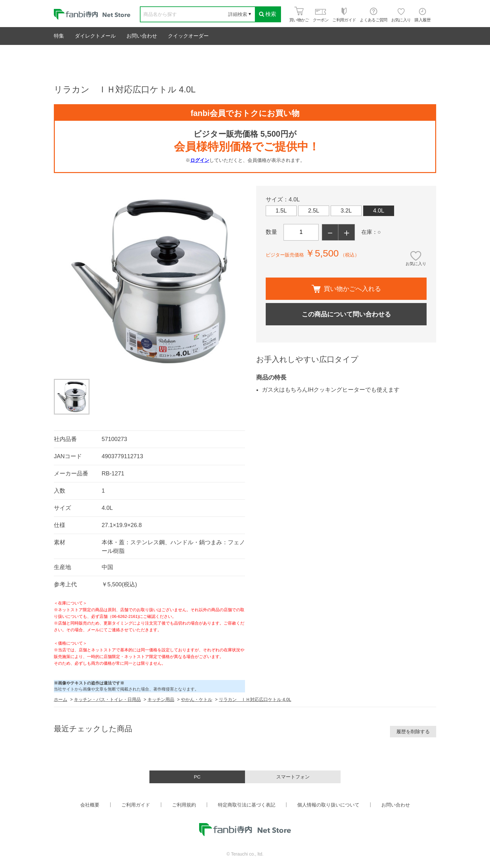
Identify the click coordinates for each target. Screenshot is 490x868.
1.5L (281, 211)
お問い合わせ (142, 36)
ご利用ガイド (136, 805)
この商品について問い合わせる (346, 314)
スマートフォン (293, 777)
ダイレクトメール (95, 36)
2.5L (314, 211)
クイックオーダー (188, 36)
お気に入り (416, 264)
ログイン (200, 160)
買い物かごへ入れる (346, 289)
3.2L (346, 211)
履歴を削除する (413, 731)
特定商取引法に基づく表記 (247, 805)
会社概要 (90, 805)
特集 (59, 36)
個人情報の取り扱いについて (328, 805)
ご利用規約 (184, 805)
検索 (268, 14)
